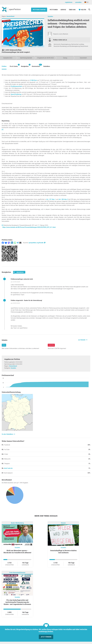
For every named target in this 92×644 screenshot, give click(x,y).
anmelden (78, 2)
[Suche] (89, 9)
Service (63, 10)
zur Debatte (82, 340)
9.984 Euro (34, 80)
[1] (2, 130)
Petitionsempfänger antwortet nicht (22, 279)
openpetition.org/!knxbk (37, 243)
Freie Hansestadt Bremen (17, 573)
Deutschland (10, 16)
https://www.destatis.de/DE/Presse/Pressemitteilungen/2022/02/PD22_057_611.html (29, 227)
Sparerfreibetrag (16, 94)
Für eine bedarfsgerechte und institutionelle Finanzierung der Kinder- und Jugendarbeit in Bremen (17, 602)
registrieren (69, 2)
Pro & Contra (14, 65)
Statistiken (47, 66)
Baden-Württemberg (17, 523)
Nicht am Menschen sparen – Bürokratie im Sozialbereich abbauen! (17, 552)
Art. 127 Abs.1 (51, 199)
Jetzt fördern (46, 637)
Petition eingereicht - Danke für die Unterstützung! (26, 300)
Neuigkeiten (25, 65)
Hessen (63, 523)
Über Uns (72, 10)
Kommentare (36, 65)
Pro (4, 345)
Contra (51, 345)
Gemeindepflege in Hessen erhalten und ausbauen (63, 552)
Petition (4, 66)
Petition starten (39, 10)
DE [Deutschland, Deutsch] (86, 2)
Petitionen (54, 10)
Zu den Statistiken (8, 434)
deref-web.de (8, 468)
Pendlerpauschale (16, 86)
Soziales (50, 16)
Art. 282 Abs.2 (63, 199)
